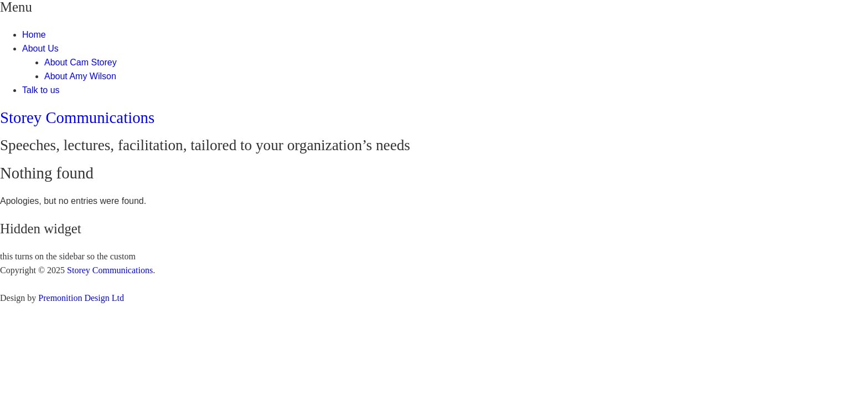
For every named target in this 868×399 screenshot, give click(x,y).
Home (34, 35)
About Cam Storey (81, 62)
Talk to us (41, 90)
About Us (40, 48)
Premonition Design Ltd (81, 298)
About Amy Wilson (80, 76)
